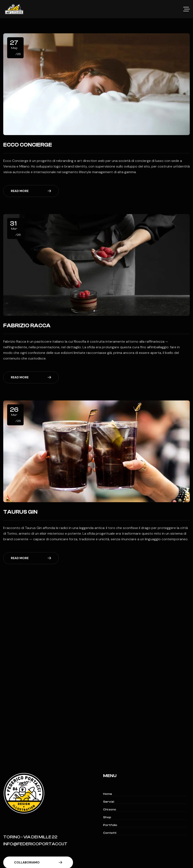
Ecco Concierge (28, 145)
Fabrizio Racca (27, 326)
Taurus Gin (20, 512)
